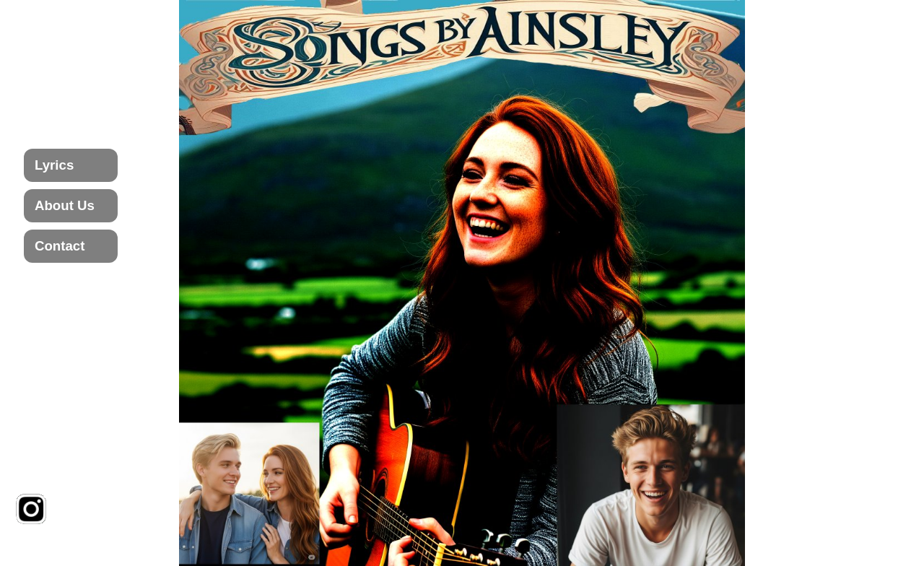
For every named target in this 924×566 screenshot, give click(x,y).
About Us (65, 205)
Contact (60, 246)
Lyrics (54, 165)
